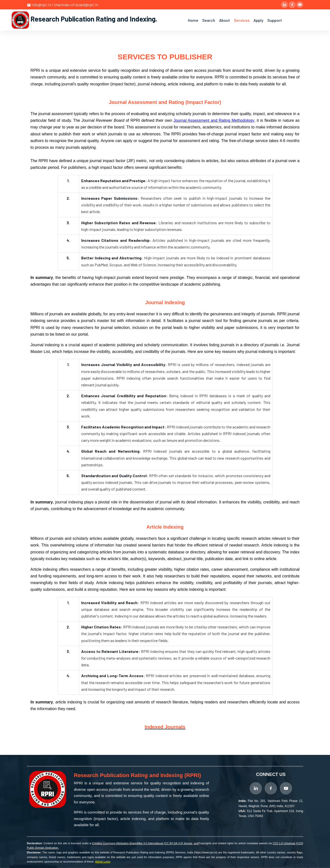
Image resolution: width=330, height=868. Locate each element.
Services (242, 20)
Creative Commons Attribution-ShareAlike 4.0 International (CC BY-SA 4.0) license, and (145, 843)
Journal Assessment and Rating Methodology (214, 120)
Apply (258, 20)
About (225, 20)
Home (193, 20)
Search (209, 20)
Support (275, 20)
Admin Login (103, 862)
